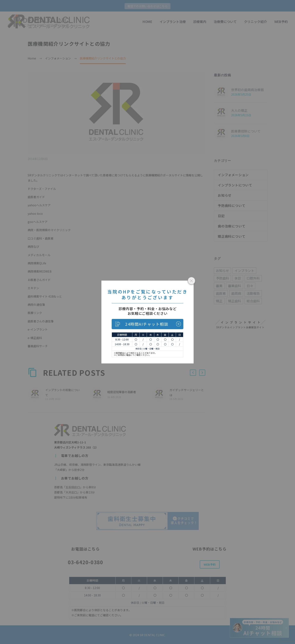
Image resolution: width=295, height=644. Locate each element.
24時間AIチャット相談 (147, 324)
